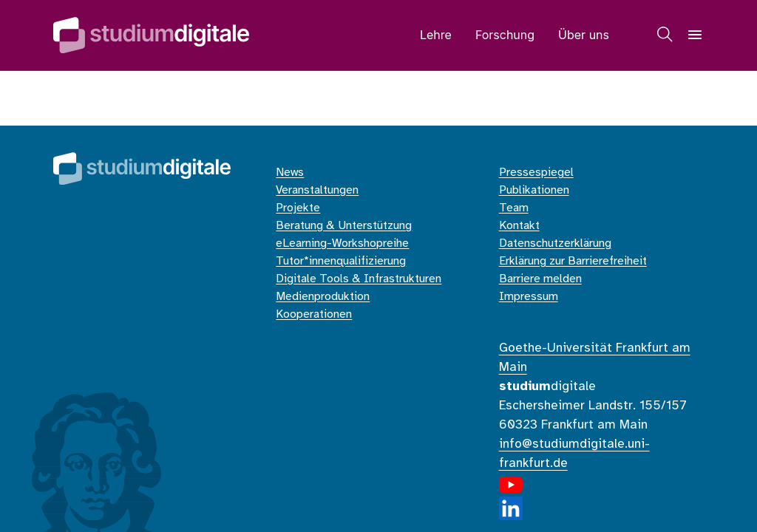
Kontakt (519, 226)
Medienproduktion (323, 297)
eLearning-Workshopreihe (342, 243)
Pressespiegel (536, 173)
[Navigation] (695, 35)
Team (514, 208)
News (290, 173)
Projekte (298, 208)
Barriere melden (540, 279)
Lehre (436, 35)
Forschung (505, 35)
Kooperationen (314, 314)
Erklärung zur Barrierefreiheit (573, 261)
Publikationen (534, 190)
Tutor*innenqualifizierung (341, 261)
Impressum (529, 297)
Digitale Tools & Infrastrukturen (359, 279)
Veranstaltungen (317, 190)
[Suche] (665, 35)
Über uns (584, 35)
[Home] (151, 35)
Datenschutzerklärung (555, 243)
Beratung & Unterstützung (344, 226)
